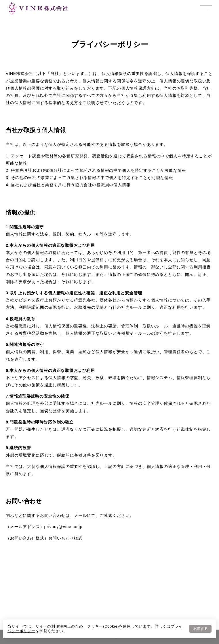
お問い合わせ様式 (65, 538)
